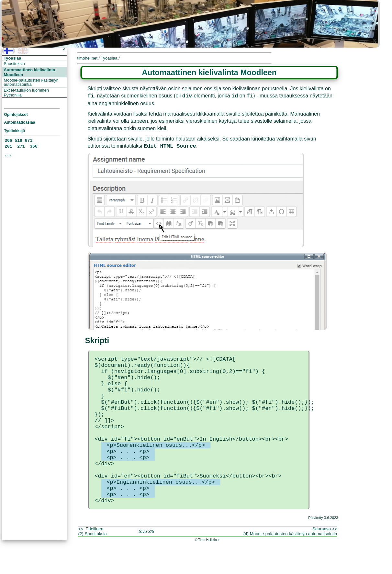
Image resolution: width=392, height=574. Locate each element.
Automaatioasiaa (19, 122)
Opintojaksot (16, 115)
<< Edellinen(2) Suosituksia (92, 563)
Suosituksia (14, 64)
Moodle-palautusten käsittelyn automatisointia (31, 82)
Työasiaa (13, 58)
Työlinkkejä (14, 131)
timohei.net (87, 58)
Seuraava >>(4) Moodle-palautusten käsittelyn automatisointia (290, 563)
